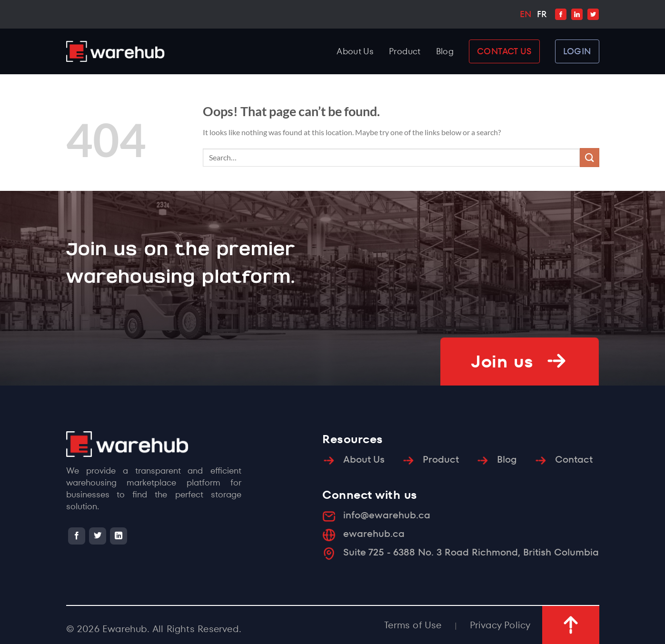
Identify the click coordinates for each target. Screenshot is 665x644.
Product (405, 51)
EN (526, 14)
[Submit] (589, 157)
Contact (574, 459)
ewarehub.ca (374, 534)
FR (542, 14)
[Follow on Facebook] (77, 536)
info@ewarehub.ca (387, 515)
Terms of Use (413, 625)
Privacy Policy (500, 625)
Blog (445, 51)
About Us (355, 51)
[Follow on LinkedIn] (119, 536)
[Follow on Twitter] (98, 536)
